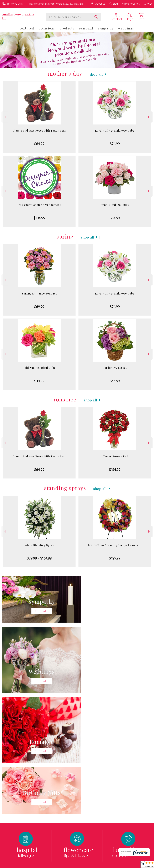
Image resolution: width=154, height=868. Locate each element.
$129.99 (115, 558)
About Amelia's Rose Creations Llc (23, 756)
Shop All (96, 74)
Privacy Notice (103, 865)
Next (149, 117)
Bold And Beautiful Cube (39, 368)
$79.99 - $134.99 (39, 558)
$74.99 (115, 144)
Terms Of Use (85, 865)
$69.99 (39, 307)
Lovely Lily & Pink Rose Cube (115, 131)
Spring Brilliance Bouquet (39, 293)
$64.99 (39, 144)
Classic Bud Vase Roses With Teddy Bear (39, 131)
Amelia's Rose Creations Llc (18, 16)
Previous (5, 117)
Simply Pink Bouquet (115, 205)
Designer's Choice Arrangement (39, 205)
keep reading (104, 762)
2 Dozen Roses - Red (115, 456)
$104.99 (39, 218)
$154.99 (115, 470)
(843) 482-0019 (15, 4)
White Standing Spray (39, 545)
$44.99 (39, 381)
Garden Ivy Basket (115, 368)
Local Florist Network (124, 865)
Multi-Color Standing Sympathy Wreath (115, 545)
